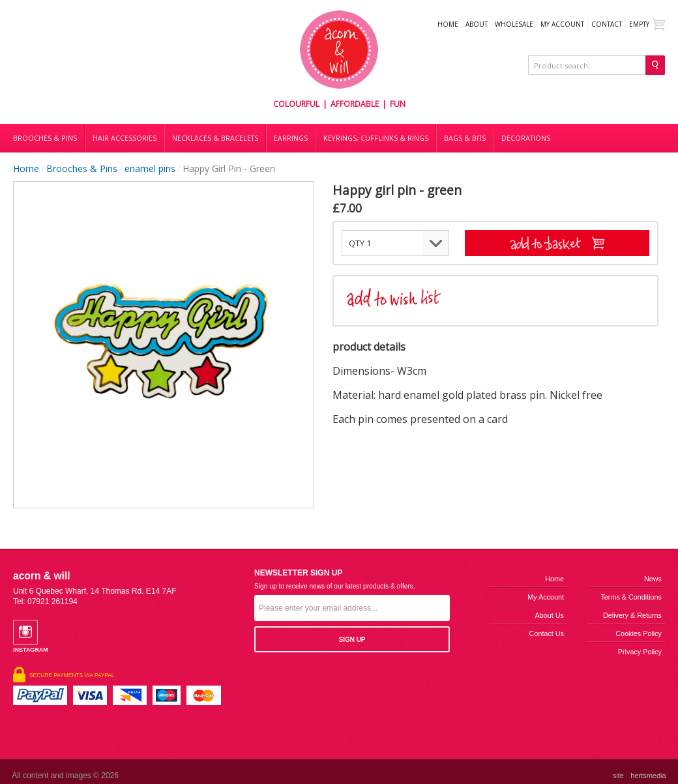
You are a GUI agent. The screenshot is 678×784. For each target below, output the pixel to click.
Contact (607, 24)
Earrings (291, 138)
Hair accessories (125, 138)
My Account (562, 24)
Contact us (547, 633)
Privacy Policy (640, 652)
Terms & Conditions (631, 597)
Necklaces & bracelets (215, 138)
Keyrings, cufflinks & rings (376, 138)
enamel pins (150, 168)
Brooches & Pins (45, 138)
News (653, 579)
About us (550, 615)
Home (448, 24)
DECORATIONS (526, 138)
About (477, 24)
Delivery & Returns (632, 615)
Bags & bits (465, 138)
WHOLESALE (514, 24)
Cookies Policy (639, 633)
